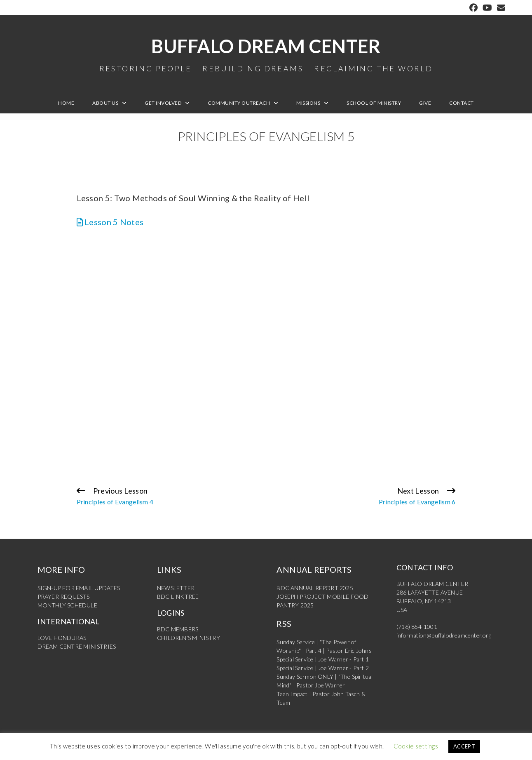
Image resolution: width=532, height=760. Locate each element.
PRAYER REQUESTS (64, 596)
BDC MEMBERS (178, 629)
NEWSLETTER (176, 588)
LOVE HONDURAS (62, 638)
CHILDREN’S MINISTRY (189, 638)
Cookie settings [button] (416, 746)
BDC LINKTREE (178, 596)
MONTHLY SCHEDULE (67, 605)
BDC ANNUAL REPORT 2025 (315, 588)
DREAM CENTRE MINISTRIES (77, 646)
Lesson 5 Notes (110, 222)
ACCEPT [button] (464, 746)
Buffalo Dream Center (266, 54)
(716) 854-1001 (417, 627)
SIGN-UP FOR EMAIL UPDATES (79, 588)
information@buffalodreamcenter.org (444, 635)
